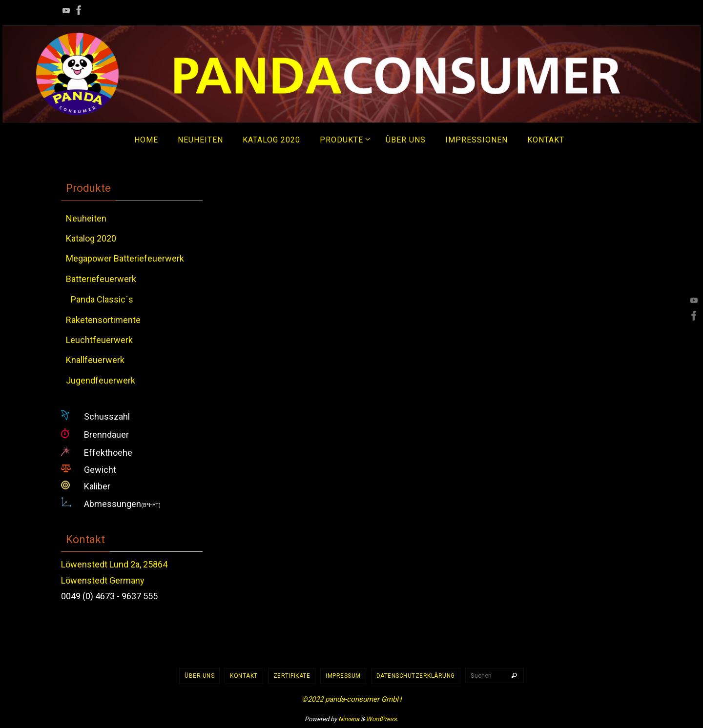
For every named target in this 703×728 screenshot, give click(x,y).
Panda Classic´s (102, 299)
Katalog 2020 (91, 238)
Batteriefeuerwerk (101, 279)
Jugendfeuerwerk (101, 380)
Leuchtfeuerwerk (99, 340)
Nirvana (349, 719)
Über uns (199, 676)
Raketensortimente (103, 320)
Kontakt (244, 676)
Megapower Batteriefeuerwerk (125, 258)
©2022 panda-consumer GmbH (352, 699)
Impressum (343, 676)
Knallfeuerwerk (95, 360)
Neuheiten (86, 218)
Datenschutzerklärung (416, 676)
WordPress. (382, 719)
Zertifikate (292, 676)
